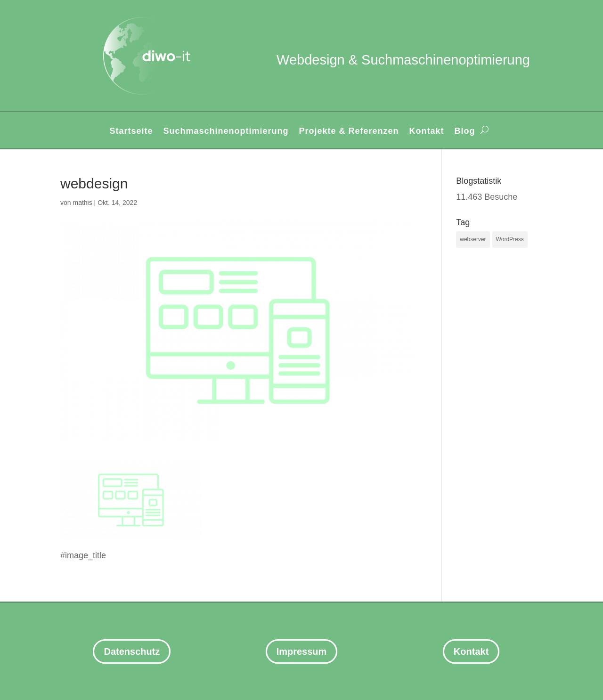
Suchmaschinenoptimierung (226, 132)
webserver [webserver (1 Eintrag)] (473, 239)
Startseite (131, 132)
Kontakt (427, 132)
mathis (82, 203)
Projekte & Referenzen (349, 132)
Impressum (302, 651)
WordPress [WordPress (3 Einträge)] (510, 239)
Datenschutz (132, 651)
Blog (465, 132)
